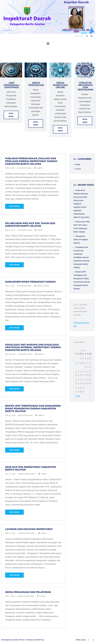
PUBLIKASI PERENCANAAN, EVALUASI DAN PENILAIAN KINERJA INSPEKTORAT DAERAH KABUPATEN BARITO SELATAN (31, 161)
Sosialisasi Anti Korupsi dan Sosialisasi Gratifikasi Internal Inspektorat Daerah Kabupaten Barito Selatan (33, 347)
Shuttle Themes (19, 640)
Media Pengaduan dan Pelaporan (28, 592)
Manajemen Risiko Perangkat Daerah (30, 282)
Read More (11, 115)
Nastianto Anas (24, 168)
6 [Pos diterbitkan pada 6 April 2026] (76, 363)
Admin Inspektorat (27, 474)
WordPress (40, 640)
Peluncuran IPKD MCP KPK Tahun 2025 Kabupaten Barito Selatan (30, 225)
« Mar (77, 396)
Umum (40, 168)
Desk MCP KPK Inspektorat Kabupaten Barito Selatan (30, 468)
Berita (40, 286)
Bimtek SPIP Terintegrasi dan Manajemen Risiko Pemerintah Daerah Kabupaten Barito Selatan (33, 409)
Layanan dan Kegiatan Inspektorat (29, 529)
